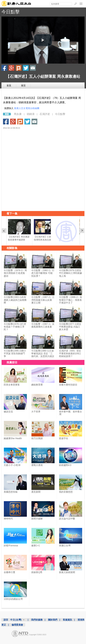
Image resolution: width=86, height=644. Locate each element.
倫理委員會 (17, 625)
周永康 (18, 114)
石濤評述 (45, 114)
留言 (23, 86)
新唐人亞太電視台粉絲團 (27, 108)
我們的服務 (37, 620)
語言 (6, 620)
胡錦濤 (31, 114)
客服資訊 (67, 620)
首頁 (9, 86)
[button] (43, 40)
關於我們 (53, 620)
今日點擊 (11, 12)
